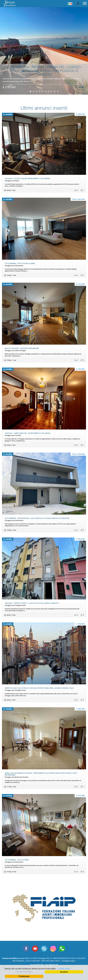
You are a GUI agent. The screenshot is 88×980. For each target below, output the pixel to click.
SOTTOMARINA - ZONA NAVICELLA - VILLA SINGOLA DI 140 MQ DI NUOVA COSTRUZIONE (37, 518)
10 (58, 91)
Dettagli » (82, 86)
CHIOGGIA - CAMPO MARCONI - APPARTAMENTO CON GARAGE (28, 433)
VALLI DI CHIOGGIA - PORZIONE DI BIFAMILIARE (22, 348)
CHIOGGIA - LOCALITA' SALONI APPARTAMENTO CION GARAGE (27, 178)
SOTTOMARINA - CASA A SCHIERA (17, 860)
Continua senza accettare (24, 972)
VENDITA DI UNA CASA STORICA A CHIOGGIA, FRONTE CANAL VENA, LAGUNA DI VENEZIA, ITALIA (39, 688)
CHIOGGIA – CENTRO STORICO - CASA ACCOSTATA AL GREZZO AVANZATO (32, 603)
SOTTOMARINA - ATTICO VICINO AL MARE (20, 263)
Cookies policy (64, 969)
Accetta (64, 972)
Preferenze (24, 976)
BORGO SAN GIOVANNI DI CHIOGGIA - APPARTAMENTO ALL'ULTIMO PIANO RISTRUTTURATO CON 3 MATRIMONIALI (41, 774)
